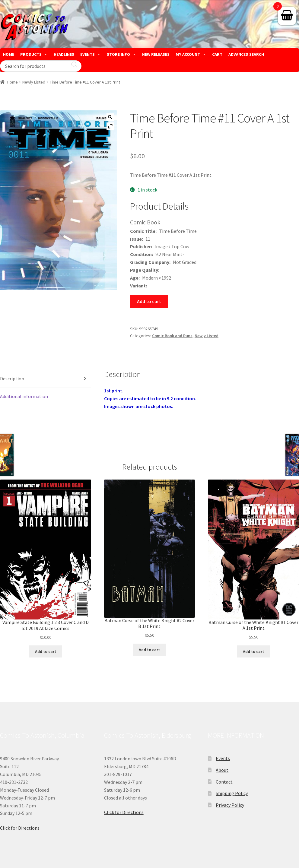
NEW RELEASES (156, 54)
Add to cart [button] (46, 651)
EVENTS (91, 54)
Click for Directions (20, 828)
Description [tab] (12, 379)
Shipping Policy (232, 793)
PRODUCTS (34, 54)
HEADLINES (64, 54)
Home (13, 82)
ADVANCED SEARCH (246, 54)
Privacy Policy (230, 805)
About (222, 770)
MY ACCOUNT (191, 54)
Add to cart (149, 301)
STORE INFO (121, 54)
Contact (224, 782)
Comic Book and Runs (172, 336)
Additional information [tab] (24, 396)
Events (223, 758)
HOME (9, 54)
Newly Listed (34, 82)
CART (217, 54)
